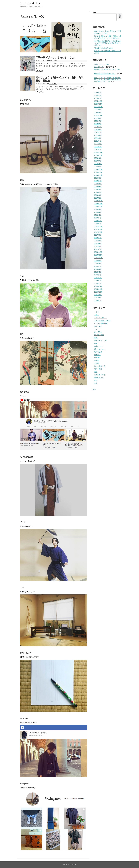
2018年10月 (98, 207)
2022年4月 (98, 127)
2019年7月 (98, 181)
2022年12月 (98, 115)
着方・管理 (53, 61)
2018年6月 (98, 212)
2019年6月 (98, 184)
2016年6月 (98, 269)
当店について (99, 64)
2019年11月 (98, 172)
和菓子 (97, 343)
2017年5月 (98, 244)
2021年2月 (98, 147)
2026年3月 (98, 93)
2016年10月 (98, 258)
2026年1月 (98, 98)
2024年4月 (98, 113)
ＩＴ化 (97, 312)
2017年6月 (98, 241)
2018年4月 (98, 218)
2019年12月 (98, 170)
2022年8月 (98, 118)
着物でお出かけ (100, 375)
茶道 (96, 383)
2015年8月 (98, 298)
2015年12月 (98, 286)
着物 (96, 372)
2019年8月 (98, 178)
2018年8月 (98, 209)
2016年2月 (98, 281)
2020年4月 (98, 167)
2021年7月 (98, 132)
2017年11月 (98, 229)
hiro (107, 64)
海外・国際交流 (100, 366)
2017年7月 (98, 238)
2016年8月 (98, 264)
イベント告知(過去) (101, 323)
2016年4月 (98, 275)
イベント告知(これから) (103, 321)
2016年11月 (98, 255)
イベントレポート (101, 318)
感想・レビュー (100, 349)
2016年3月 (98, 278)
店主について (99, 346)
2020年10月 (98, 155)
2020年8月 (98, 158)
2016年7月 (98, 266)
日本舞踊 (97, 358)
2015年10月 (98, 292)
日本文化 (97, 355)
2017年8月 (98, 235)
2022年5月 (98, 124)
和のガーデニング (101, 341)
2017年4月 (98, 246)
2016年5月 (98, 272)
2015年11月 (98, 289)
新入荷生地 (98, 352)
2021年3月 (98, 144)
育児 (96, 380)
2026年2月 (98, 95)
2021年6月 (98, 135)
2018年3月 (98, 221)
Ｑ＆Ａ (97, 315)
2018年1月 (98, 224)
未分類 (97, 360)
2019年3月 (98, 192)
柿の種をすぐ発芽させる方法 (104, 69)
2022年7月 (98, 121)
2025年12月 (98, 101)
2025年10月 (98, 107)
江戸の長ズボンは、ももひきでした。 (56, 57)
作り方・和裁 (99, 335)
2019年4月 (98, 189)
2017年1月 (98, 249)
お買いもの (98, 326)
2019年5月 (98, 187)
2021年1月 (98, 150)
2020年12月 (98, 152)
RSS (94, 390)
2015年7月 (98, 301)
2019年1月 (98, 198)
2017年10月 (98, 232)
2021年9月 (98, 130)
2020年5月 (98, 164)
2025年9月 (98, 110)
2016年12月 (98, 252)
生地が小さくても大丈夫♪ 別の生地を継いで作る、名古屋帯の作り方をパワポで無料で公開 (108, 80)
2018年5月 (98, 215)
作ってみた (53, 84)
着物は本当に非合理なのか (104, 48)
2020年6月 (98, 161)
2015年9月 (98, 295)
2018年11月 (98, 204)
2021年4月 (98, 141)
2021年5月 (98, 138)
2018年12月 (98, 201)
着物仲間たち (99, 378)
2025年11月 (98, 104)
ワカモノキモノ (30, 3)
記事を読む (39, 71)
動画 (96, 338)
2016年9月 (98, 261)
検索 (94, 12)
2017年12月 (98, 226)
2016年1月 (98, 283)
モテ (96, 329)
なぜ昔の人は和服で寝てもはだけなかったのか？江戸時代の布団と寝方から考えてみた (108, 43)
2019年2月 (98, 195)
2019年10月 (98, 175)
